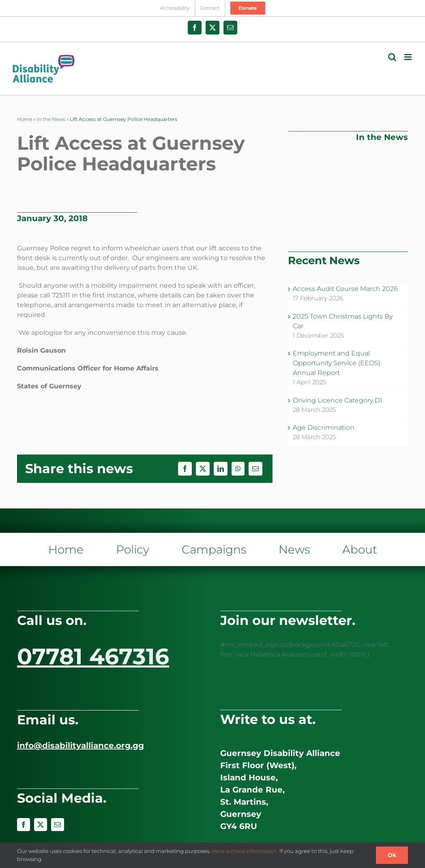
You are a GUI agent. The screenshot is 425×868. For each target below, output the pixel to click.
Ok (392, 855)
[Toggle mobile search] (392, 57)
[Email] (255, 469)
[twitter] (41, 825)
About (360, 549)
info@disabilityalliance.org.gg (80, 745)
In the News (51, 119)
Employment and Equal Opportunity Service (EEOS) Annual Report (337, 363)
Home (25, 119)
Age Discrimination (324, 428)
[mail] (58, 825)
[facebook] (24, 825)
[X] (203, 469)
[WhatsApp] (238, 469)
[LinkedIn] (221, 469)
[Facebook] (185, 469)
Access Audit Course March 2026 (345, 289)
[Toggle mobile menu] (409, 57)
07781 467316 (93, 656)
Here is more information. (245, 851)
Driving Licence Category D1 (338, 400)
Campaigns (214, 549)
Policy (133, 549)
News (294, 549)
